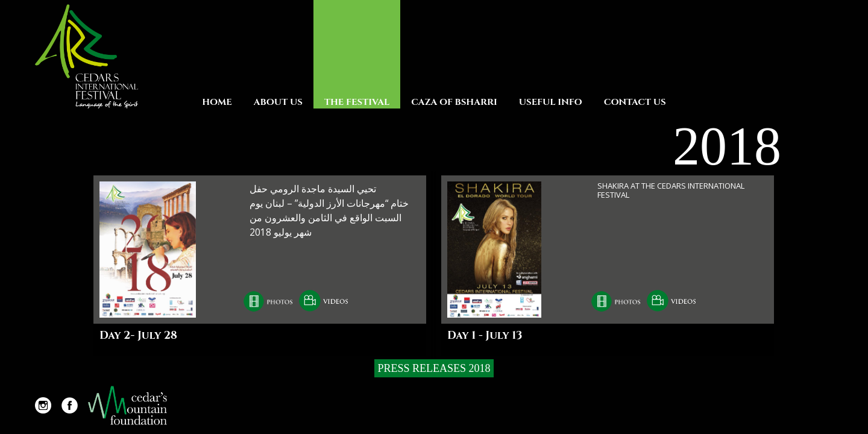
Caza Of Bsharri (454, 102)
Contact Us (635, 102)
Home (217, 102)
